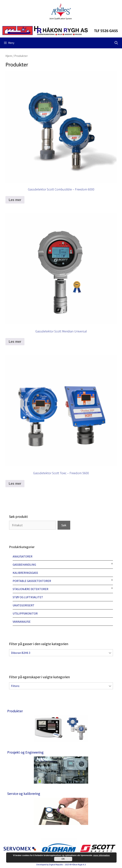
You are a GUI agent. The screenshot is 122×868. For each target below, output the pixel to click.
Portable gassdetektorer (32, 581)
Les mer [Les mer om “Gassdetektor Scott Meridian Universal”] (15, 342)
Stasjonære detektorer (30, 589)
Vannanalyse (22, 622)
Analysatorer (23, 556)
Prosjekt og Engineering (25, 752)
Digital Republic (56, 864)
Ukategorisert (24, 605)
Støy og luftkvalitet (28, 597)
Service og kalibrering (24, 793)
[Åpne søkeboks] (116, 43)
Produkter (15, 711)
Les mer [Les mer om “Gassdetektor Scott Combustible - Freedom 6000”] (15, 200)
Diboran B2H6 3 (21, 653)
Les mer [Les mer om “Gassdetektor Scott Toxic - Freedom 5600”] (15, 484)
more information (101, 855)
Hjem (9, 56)
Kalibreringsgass (25, 573)
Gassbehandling (24, 565)
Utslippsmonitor (25, 613)
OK (63, 859)
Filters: (15, 686)
